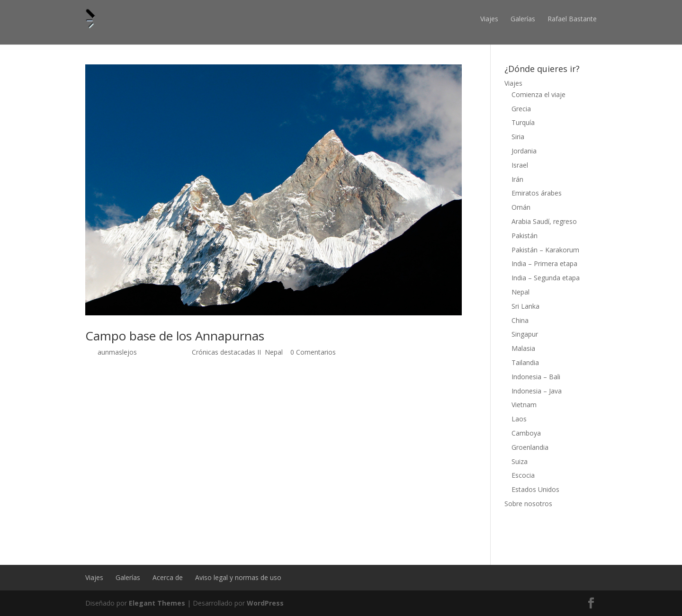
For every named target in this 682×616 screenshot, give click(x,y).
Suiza (520, 461)
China (520, 320)
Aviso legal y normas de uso (238, 577)
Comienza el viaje (538, 94)
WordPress (265, 603)
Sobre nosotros (528, 504)
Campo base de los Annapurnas (175, 336)
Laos (519, 419)
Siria (518, 137)
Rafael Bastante (572, 19)
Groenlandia (530, 447)
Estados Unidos (535, 489)
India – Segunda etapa (546, 278)
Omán (521, 207)
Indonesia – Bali (536, 377)
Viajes (489, 19)
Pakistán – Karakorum (545, 250)
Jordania (524, 151)
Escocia (523, 475)
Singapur (525, 334)
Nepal (274, 352)
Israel (520, 165)
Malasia (523, 348)
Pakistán (525, 236)
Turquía (523, 122)
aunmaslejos (117, 352)
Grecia (521, 109)
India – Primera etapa (544, 263)
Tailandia (525, 362)
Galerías (523, 19)
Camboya (526, 433)
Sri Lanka (525, 306)
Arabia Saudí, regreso (544, 221)
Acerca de (168, 577)
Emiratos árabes (537, 193)
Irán (517, 179)
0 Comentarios (313, 352)
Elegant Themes (157, 603)
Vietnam (524, 405)
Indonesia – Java (537, 391)
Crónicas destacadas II (226, 352)
